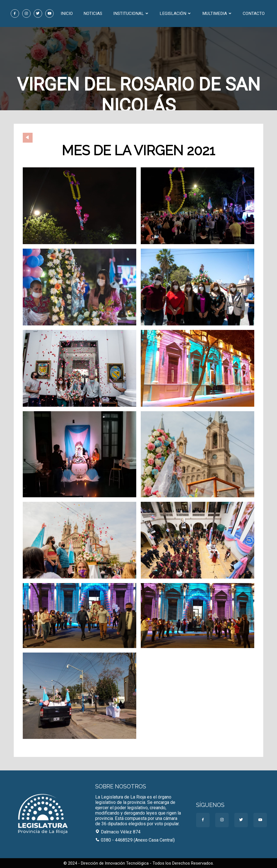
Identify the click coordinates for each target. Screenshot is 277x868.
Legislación (175, 14)
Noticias (93, 14)
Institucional (131, 14)
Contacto (254, 14)
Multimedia (217, 14)
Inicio (67, 14)
